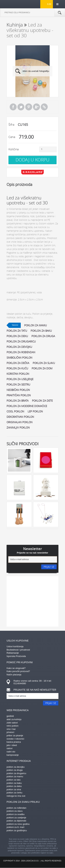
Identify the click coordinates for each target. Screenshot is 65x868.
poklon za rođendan (21, 352)
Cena (12, 137)
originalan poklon (20, 422)
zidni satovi (12, 723)
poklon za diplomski (16, 821)
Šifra (11, 125)
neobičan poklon (18, 390)
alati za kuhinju (14, 719)
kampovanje (13, 755)
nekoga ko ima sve (16, 796)
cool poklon (15, 411)
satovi (10, 748)
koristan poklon (18, 374)
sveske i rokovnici (15, 739)
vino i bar (11, 729)
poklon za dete (42, 401)
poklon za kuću (17, 368)
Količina (14, 149)
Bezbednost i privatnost (18, 650)
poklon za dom (42, 368)
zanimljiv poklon (18, 427)
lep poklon (35, 411)
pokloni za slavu (15, 811)
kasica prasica (14, 742)
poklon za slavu (44, 363)
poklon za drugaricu (21, 341)
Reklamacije (13, 653)
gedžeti (10, 716)
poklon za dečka (18, 363)
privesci (10, 732)
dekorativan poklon (20, 417)
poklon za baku (41, 331)
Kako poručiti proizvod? (18, 671)
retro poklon (13, 726)
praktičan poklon (19, 395)
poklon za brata (18, 401)
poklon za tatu (17, 331)
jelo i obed (12, 745)
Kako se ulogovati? (16, 668)
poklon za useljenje (20, 379)
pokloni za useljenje (16, 818)
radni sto (11, 752)
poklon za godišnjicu (17, 830)
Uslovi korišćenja (15, 646)
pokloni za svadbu (16, 814)
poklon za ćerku (14, 793)
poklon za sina (14, 789)
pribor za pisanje (15, 735)
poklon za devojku (19, 347)
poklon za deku (17, 336)
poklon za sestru (18, 384)
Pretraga (60, 13)
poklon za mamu (36, 325)
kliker (12, 4)
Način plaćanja (14, 675)
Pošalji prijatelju (36, 107)
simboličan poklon (19, 358)
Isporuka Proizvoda (16, 656)
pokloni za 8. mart (15, 827)
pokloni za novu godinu (18, 824)
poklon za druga (43, 336)
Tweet (21, 107)
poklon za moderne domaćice (27, 406)
